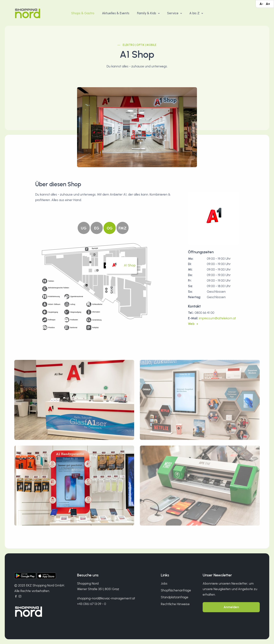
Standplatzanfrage (175, 597)
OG (110, 228)
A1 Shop (130, 265)
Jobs (164, 583)
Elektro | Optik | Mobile (140, 45)
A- (261, 4)
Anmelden (231, 607)
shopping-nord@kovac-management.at (106, 598)
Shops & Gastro (83, 13)
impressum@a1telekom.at (217, 318)
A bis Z (195, 13)
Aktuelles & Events (116, 13)
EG (97, 228)
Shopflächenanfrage (176, 590)
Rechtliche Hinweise (175, 604)
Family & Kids (147, 13)
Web (192, 324)
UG (84, 228)
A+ (268, 4)
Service (173, 13)
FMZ (123, 228)
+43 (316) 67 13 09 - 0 (92, 604)
